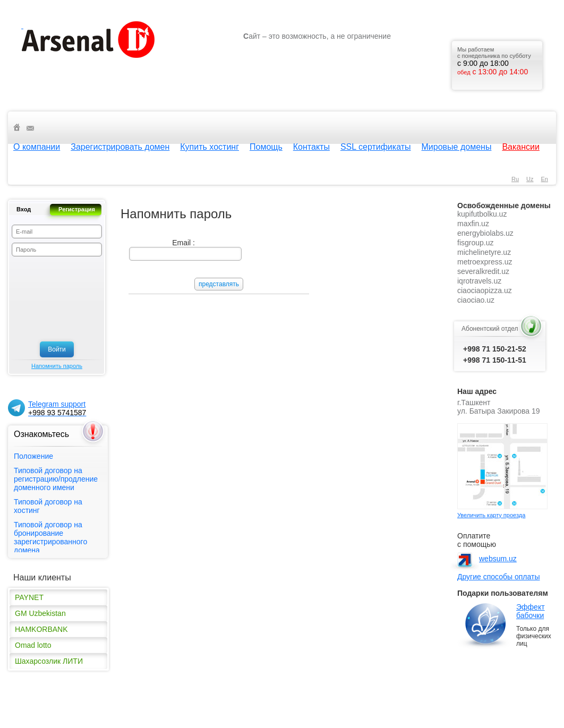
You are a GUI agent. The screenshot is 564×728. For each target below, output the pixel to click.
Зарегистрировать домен (120, 147)
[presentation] (55, 299)
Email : (183, 243)
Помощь (266, 147)
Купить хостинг (210, 147)
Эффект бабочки (531, 611)
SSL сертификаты (376, 147)
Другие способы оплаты (498, 577)
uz (530, 179)
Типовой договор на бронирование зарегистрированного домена (50, 537)
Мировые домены (457, 147)
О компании (37, 147)
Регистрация (77, 209)
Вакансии (521, 147)
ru (515, 179)
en (545, 179)
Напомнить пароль (57, 366)
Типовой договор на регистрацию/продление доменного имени (56, 479)
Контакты (311, 147)
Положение (33, 456)
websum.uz (498, 559)
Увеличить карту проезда (491, 515)
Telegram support (57, 408)
